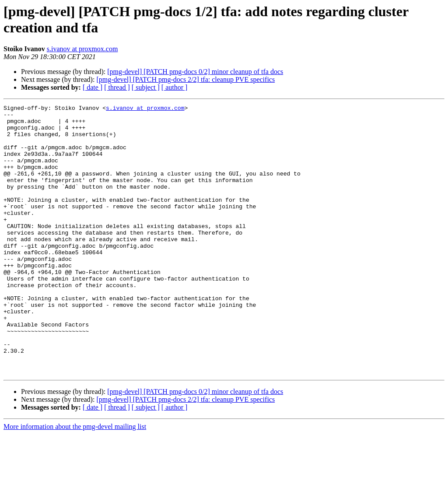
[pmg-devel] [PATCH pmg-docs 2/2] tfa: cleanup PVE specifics (185, 79)
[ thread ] (117, 87)
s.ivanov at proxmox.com (82, 49)
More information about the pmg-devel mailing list (75, 480)
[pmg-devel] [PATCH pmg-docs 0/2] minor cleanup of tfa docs (195, 72)
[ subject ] (146, 87)
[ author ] (175, 87)
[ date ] (93, 87)
